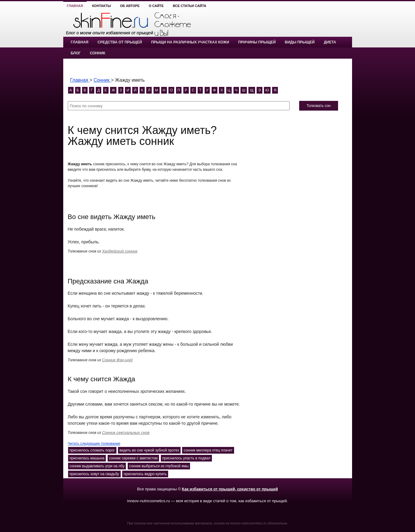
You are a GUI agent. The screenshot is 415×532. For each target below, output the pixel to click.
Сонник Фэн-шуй (117, 360)
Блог (76, 53)
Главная (75, 6)
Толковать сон (318, 106)
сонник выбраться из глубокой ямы (159, 466)
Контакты (102, 6)
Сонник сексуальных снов (126, 432)
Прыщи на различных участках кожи (190, 42)
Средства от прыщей (120, 42)
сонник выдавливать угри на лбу (97, 466)
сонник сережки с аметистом (133, 458)
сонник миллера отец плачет (208, 450)
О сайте (156, 6)
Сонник (97, 53)
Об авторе (130, 6)
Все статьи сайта (189, 6)
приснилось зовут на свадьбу (94, 474)
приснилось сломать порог (92, 450)
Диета (330, 42)
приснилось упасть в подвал (186, 458)
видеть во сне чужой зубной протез (149, 450)
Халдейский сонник (120, 251)
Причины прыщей (257, 42)
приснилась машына (87, 458)
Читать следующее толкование (94, 444)
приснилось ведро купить (145, 474)
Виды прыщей (300, 42)
